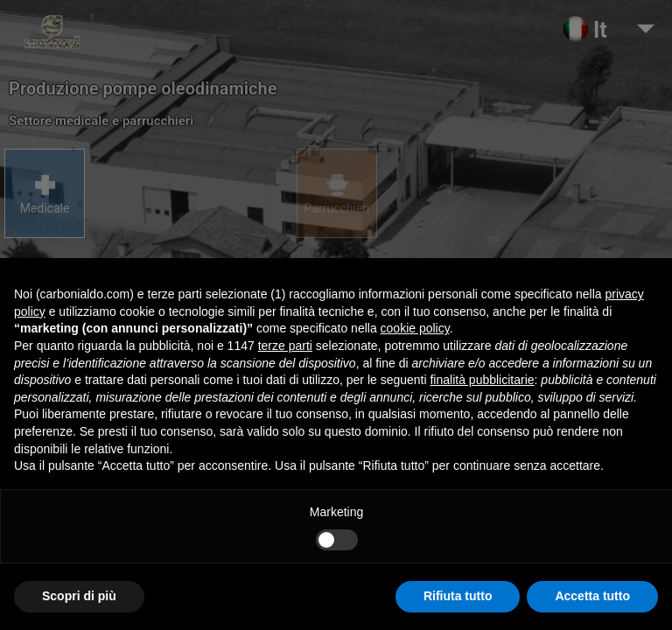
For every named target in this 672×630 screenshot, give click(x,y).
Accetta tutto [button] (592, 596)
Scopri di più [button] (79, 596)
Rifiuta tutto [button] (458, 596)
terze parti (285, 346)
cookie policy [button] (415, 328)
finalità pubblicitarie (482, 380)
